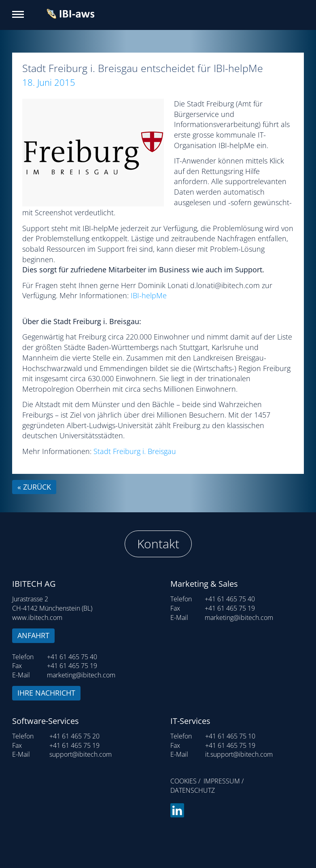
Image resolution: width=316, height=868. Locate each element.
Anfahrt (33, 635)
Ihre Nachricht (46, 693)
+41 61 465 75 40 (72, 657)
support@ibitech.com (81, 754)
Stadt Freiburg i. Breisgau (135, 451)
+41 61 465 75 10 (230, 736)
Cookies (183, 781)
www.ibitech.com (37, 618)
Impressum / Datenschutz (207, 786)
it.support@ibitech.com (239, 754)
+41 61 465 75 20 (74, 736)
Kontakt (158, 544)
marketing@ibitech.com (81, 675)
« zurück (34, 487)
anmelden (9, 864)
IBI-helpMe (149, 295)
